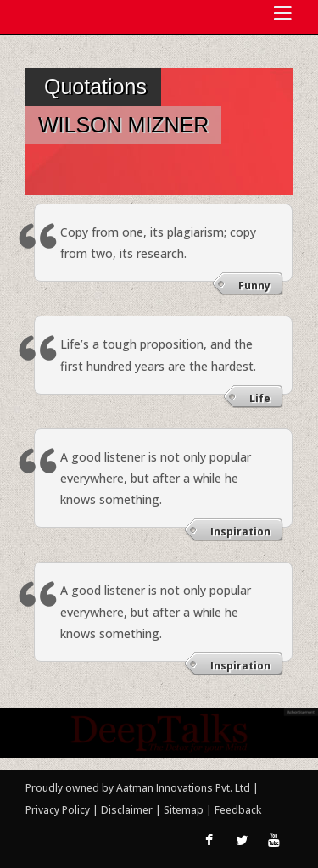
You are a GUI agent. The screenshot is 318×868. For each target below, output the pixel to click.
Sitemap (185, 810)
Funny (254, 286)
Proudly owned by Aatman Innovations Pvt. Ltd (138, 788)
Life (260, 398)
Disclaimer (127, 810)
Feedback (238, 810)
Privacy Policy (59, 810)
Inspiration (240, 532)
